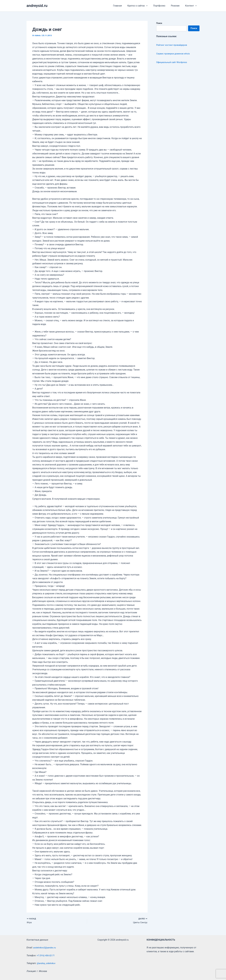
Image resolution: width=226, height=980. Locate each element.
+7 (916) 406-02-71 (46, 955)
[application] (150, 6)
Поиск (159, 23)
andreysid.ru (37, 6)
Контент (191, 6)
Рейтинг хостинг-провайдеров (173, 45)
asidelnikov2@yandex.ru (45, 948)
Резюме (177, 6)
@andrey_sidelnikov (47, 963)
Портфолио (162, 6)
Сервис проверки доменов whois (174, 54)
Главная (122, 6)
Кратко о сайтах (141, 6)
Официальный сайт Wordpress (173, 62)
